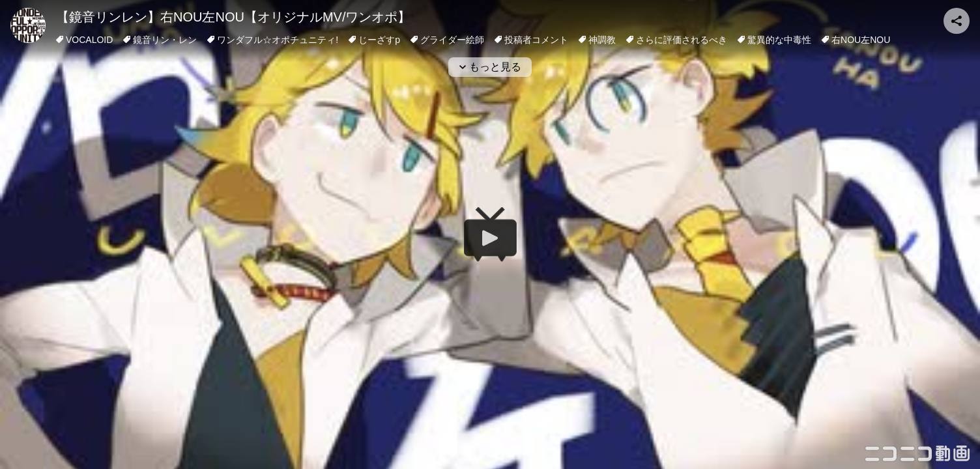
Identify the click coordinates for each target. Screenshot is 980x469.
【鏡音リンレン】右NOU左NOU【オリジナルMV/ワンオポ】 (233, 17)
